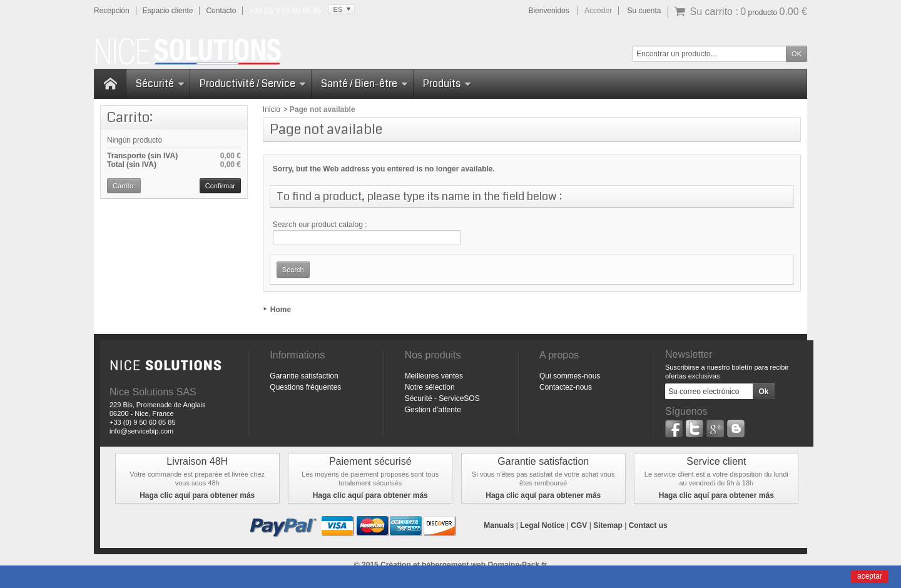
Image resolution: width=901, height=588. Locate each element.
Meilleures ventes (434, 376)
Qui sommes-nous (570, 376)
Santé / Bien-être (364, 84)
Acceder (598, 11)
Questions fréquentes (305, 387)
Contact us (648, 525)
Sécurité (160, 84)
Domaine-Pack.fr (517, 565)
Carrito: (130, 117)
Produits (447, 84)
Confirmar (220, 186)
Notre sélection (430, 387)
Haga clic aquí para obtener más (197, 495)
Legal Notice (542, 525)
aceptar (870, 576)
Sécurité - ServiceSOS (442, 398)
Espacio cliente (168, 11)
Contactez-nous (566, 387)
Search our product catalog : (320, 225)
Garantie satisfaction (304, 376)
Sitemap (608, 525)
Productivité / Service (253, 84)
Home (281, 310)
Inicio (272, 109)
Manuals (499, 525)
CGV (579, 525)
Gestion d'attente (433, 410)
